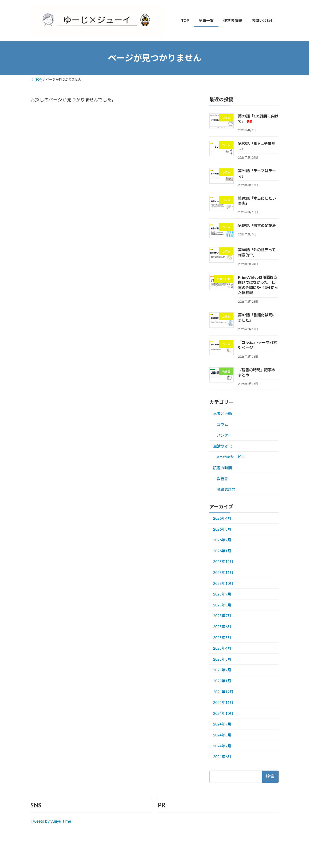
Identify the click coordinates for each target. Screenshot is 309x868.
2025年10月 (223, 583)
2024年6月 (222, 757)
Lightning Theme (153, 859)
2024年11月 (223, 702)
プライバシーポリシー (81, 837)
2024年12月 (223, 692)
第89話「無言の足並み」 (259, 225)
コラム (222, 425)
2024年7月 (222, 746)
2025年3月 (222, 659)
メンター (224, 435)
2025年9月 (222, 594)
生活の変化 (222, 446)
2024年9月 (222, 724)
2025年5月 (222, 638)
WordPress (126, 859)
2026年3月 (222, 529)
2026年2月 (222, 540)
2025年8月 (222, 605)
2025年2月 (222, 670)
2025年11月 (223, 572)
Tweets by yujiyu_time (51, 821)
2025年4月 (222, 648)
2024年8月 (222, 735)
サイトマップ (117, 837)
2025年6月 (222, 627)
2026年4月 (222, 518)
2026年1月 (222, 551)
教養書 (222, 479)
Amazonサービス (231, 457)
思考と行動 (222, 414)
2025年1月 (222, 681)
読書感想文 (226, 489)
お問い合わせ (45, 837)
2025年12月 (223, 562)
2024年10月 (223, 713)
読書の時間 (222, 468)
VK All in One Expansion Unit (189, 859)
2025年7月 (222, 616)
